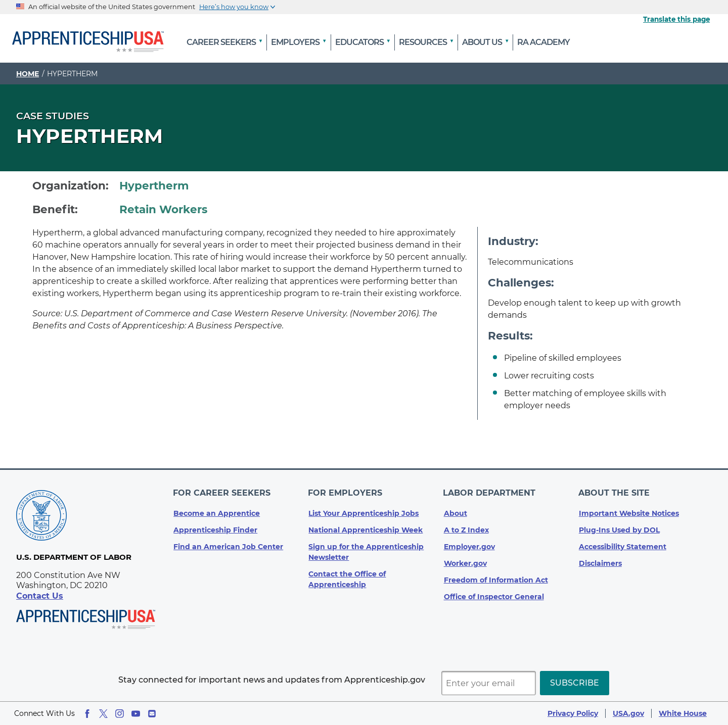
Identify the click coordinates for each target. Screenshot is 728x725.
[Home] (88, 42)
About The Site (615, 492)
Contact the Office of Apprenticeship (347, 577)
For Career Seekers (222, 492)
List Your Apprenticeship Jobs (363, 511)
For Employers (346, 492)
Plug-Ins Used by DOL (619, 528)
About (456, 511)
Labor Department (490, 492)
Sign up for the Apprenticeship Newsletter (366, 550)
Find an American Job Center (228, 545)
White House (683, 713)
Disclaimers (600, 561)
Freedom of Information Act (496, 578)
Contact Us (40, 596)
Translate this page (676, 19)
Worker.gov (465, 561)
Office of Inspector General (494, 595)
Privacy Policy (573, 713)
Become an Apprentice (217, 511)
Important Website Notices (629, 511)
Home (28, 74)
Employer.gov (469, 545)
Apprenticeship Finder (215, 528)
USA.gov (628, 713)
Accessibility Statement (623, 545)
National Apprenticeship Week (366, 528)
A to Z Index (466, 528)
